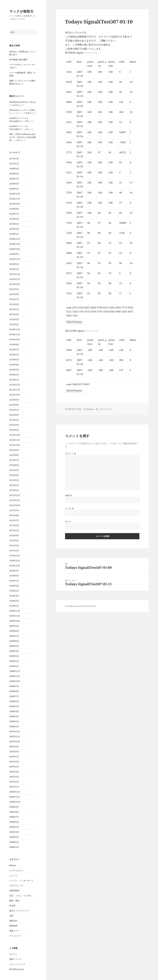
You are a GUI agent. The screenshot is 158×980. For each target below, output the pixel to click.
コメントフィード (17, 964)
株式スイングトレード (19, 911)
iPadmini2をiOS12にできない (23, 102)
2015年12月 (15, 274)
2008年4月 (14, 711)
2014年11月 (15, 334)
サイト (68, 522)
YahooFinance (74, 322)
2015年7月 (14, 299)
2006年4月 (14, 832)
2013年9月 (14, 400)
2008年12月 (15, 671)
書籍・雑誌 (14, 901)
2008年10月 (15, 681)
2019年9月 (14, 209)
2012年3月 (14, 480)
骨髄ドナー (14, 931)
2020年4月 (14, 184)
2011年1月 (14, 551)
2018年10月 (15, 249)
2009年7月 (14, 636)
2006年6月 (14, 822)
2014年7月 (14, 350)
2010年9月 (14, 571)
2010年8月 (14, 576)
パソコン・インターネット (21, 880)
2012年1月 (14, 490)
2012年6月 (14, 465)
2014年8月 (14, 345)
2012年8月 (14, 455)
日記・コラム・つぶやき (20, 896)
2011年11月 (15, 500)
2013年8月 (14, 405)
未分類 (12, 906)
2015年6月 (14, 304)
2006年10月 (15, 802)
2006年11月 (15, 797)
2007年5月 (14, 767)
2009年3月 (14, 656)
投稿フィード (15, 959)
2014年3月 (14, 370)
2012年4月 (14, 475)
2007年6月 (14, 762)
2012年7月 (14, 460)
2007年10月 (15, 742)
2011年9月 (14, 510)
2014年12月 (15, 329)
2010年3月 (14, 601)
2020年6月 (14, 174)
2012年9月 (14, 450)
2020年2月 (14, 189)
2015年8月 (14, 294)
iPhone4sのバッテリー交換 (22, 110)
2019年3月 (14, 229)
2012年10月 (15, 445)
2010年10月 (15, 566)
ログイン (13, 954)
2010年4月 (14, 596)
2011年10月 (15, 505)
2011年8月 (14, 515)
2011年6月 (14, 525)
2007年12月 (15, 731)
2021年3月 (14, 159)
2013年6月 (14, 415)
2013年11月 (15, 390)
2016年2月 (14, 264)
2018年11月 (15, 244)
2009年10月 (15, 621)
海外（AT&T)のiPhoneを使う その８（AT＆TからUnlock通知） (24, 137)
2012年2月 (14, 485)
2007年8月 (14, 752)
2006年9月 (14, 807)
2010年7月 (14, 581)
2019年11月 (15, 199)
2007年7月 (14, 757)
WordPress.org (16, 969)
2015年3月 (14, 319)
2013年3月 (14, 425)
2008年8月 (14, 691)
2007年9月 (14, 747)
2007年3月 (14, 777)
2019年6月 (14, 219)
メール (70, 508)
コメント (71, 453)
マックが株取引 (21, 11)
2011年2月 (14, 546)
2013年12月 (15, 385)
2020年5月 (14, 179)
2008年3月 (14, 716)
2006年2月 (14, 842)
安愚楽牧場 (14, 891)
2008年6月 (14, 701)
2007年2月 (14, 782)
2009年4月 (14, 651)
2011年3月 (14, 541)
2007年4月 (14, 772)
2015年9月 (14, 289)
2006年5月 (14, 827)
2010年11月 (15, 561)
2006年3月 (14, 837)
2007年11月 (15, 737)
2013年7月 (14, 410)
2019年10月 (15, 204)
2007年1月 (14, 787)
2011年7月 (14, 520)
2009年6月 (14, 641)
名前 (69, 495)
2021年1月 (14, 164)
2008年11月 (15, 676)
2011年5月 (14, 530)
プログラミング (16, 886)
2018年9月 (14, 254)
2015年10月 (15, 284)
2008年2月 (14, 721)
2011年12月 (15, 495)
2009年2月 (14, 661)
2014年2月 (14, 375)
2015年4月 (14, 314)
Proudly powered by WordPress (80, 606)
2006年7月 (14, 817)
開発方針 (13, 921)
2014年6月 (14, 355)
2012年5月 (14, 470)
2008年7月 (14, 696)
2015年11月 (15, 279)
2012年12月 (15, 435)
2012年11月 (15, 440)
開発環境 (13, 926)
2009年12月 (15, 611)
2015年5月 (14, 309)
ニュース (13, 875)
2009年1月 (14, 666)
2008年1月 (14, 726)
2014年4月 (14, 365)
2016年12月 (15, 259)
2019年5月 (14, 224)
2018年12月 (15, 239)
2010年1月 (14, 606)
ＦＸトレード (15, 936)
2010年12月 (15, 556)
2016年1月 (14, 269)
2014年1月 (14, 380)
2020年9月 (14, 169)
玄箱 (11, 916)
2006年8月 (14, 812)
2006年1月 (14, 847)
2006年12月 (15, 792)
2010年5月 (14, 591)
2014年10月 (15, 339)
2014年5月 (14, 360)
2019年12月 (15, 194)
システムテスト (16, 870)
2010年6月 (14, 586)
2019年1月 (14, 234)
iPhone (13, 865)
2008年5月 (14, 706)
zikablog (90, 409)
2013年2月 (14, 430)
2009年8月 (14, 631)
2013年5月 (14, 420)
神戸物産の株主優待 (18, 60)
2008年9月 (14, 686)
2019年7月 (14, 214)
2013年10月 (15, 395)
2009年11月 (15, 616)
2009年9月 (14, 626)
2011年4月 (14, 535)
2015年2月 (14, 324)
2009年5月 (14, 646)
